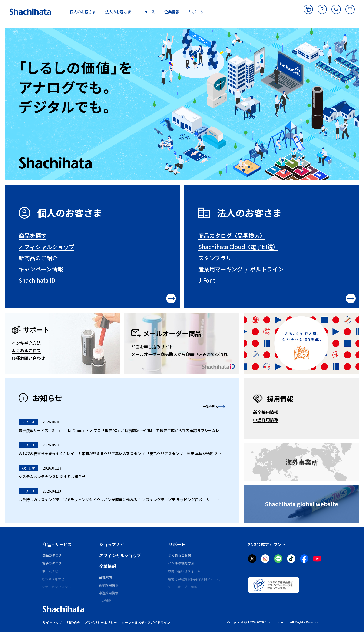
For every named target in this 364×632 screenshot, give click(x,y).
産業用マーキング (220, 269)
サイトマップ (52, 622)
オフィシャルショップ (46, 247)
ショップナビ (112, 544)
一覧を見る (204, 406)
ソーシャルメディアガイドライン (146, 622)
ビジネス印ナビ (54, 579)
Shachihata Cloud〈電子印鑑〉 (238, 247)
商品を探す (33, 235)
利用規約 (73, 622)
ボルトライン (267, 269)
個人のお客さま (70, 213)
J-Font (207, 280)
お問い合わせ (350, 9)
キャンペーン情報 (41, 269)
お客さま (83, 12)
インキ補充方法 (26, 343)
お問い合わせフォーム (185, 571)
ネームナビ (51, 571)
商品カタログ (52, 555)
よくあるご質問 (322, 9)
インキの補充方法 (182, 563)
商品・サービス (57, 544)
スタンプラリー (218, 258)
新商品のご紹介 (38, 258)
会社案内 (106, 577)
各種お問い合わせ (28, 358)
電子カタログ (52, 563)
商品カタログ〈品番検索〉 (232, 235)
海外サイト (308, 9)
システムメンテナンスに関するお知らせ (52, 477)
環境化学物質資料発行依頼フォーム (195, 579)
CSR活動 (106, 601)
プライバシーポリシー (101, 622)
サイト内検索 (336, 9)
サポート (177, 544)
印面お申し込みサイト (152, 347)
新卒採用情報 (266, 412)
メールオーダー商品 (183, 587)
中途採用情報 (266, 419)
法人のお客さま (249, 213)
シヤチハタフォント (57, 587)
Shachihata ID (37, 280)
